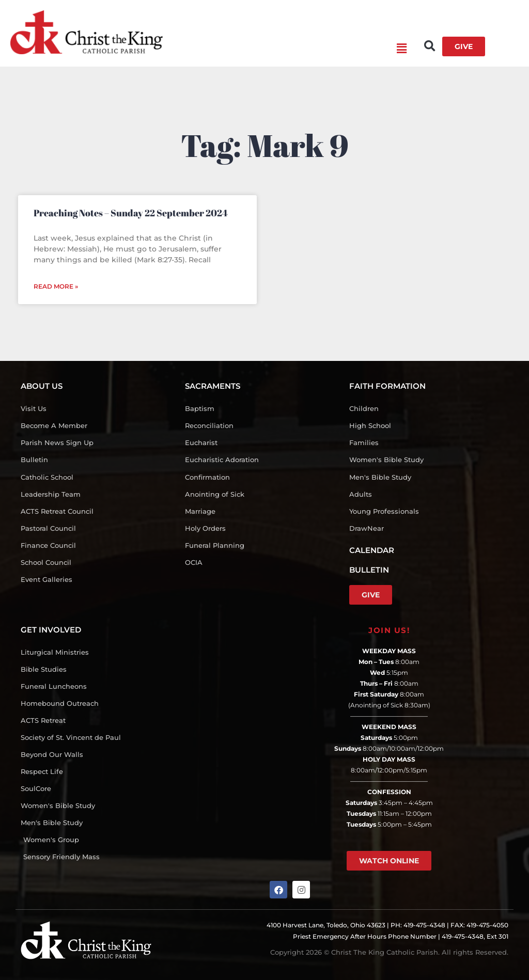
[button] (285, 49)
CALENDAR (372, 550)
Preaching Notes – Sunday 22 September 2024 (131, 213)
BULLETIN (369, 570)
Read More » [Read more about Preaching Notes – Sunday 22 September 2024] (56, 286)
